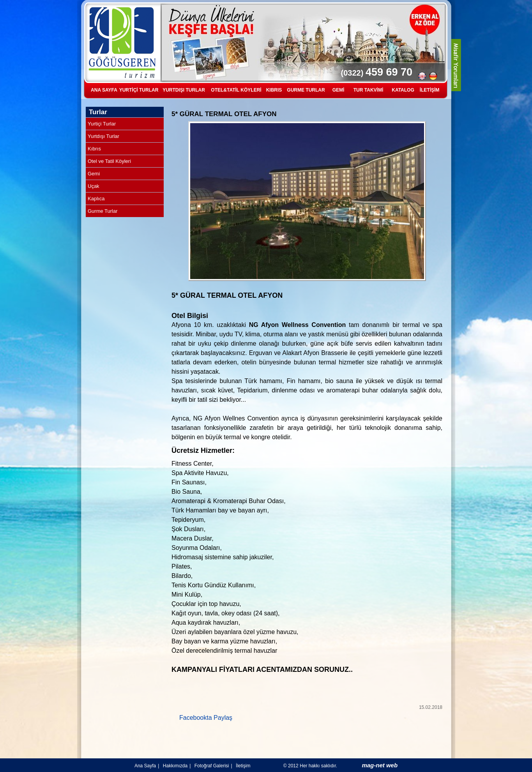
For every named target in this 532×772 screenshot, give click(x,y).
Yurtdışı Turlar (103, 136)
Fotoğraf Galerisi (212, 766)
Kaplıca (96, 199)
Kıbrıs (94, 149)
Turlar (98, 112)
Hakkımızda (175, 766)
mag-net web (380, 765)
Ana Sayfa (145, 766)
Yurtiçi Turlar (102, 124)
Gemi (94, 174)
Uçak (94, 186)
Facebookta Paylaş (206, 718)
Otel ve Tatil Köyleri (109, 161)
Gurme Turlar (103, 211)
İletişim (243, 766)
